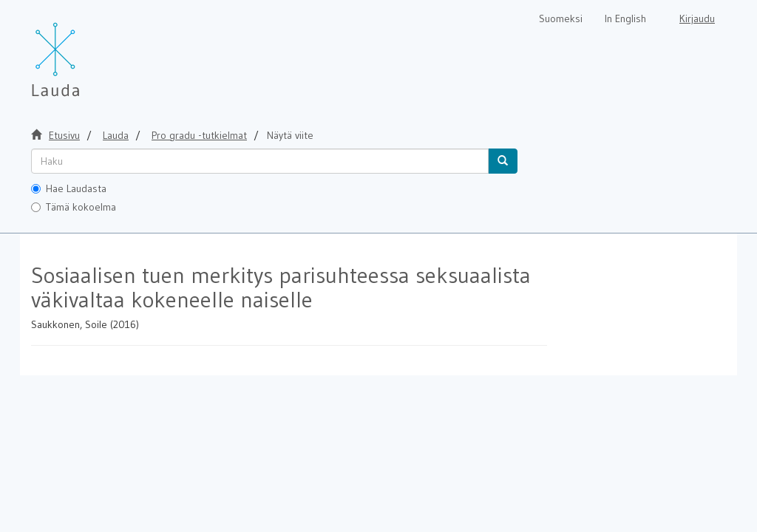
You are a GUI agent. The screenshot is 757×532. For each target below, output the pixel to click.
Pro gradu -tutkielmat (199, 135)
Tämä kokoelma (74, 207)
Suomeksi (561, 18)
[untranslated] (260, 161)
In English (625, 18)
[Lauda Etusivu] (86, 52)
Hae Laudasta (69, 188)
